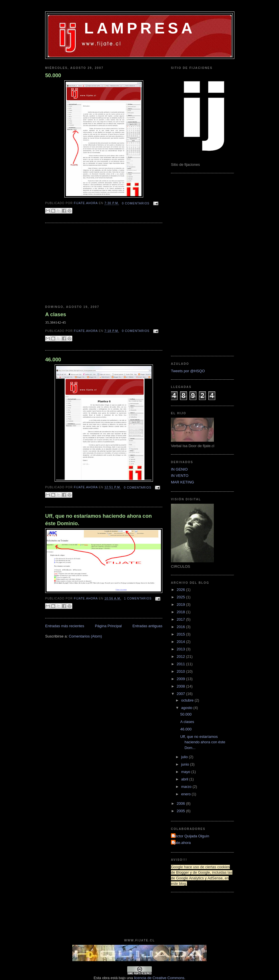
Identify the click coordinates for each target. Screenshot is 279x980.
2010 (181, 671)
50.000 (53, 75)
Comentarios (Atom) (85, 636)
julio (185, 757)
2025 (181, 597)
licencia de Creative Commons (159, 978)
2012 (181, 657)
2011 (181, 664)
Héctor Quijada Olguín (191, 836)
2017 (181, 619)
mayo (186, 772)
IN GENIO (179, 469)
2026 (181, 590)
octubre (188, 700)
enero (187, 794)
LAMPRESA (140, 28)
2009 (181, 679)
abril (185, 779)
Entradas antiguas (147, 626)
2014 (181, 642)
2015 (181, 634)
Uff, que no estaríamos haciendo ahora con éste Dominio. (98, 520)
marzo (187, 787)
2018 (181, 612)
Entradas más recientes (65, 626)
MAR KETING (183, 482)
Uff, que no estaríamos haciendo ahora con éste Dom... (203, 742)
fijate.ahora (86, 203)
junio (186, 764)
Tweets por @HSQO (188, 371)
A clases (56, 314)
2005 (181, 811)
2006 (181, 803)
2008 (181, 686)
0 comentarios (136, 203)
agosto (187, 708)
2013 (181, 649)
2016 (181, 627)
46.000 (53, 360)
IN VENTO (180, 476)
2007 (181, 694)
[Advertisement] (81, 264)
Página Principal (108, 626)
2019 (181, 604)
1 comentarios (138, 598)
